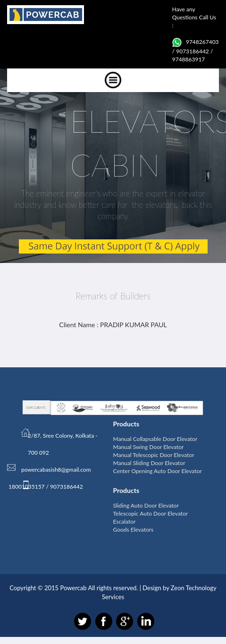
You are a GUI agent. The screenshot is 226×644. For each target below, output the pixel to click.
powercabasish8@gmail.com (56, 470)
